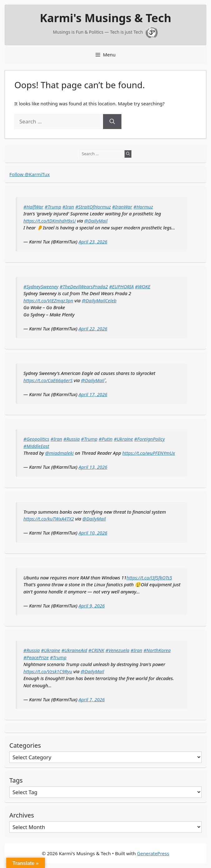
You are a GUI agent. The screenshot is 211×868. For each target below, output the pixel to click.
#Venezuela (117, 650)
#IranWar (122, 207)
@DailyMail (96, 221)
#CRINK (96, 650)
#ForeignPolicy (150, 439)
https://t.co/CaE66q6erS (48, 380)
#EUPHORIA (121, 286)
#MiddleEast (36, 446)
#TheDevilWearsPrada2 (84, 286)
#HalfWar (33, 207)
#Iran (68, 207)
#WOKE (142, 286)
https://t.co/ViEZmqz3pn (48, 300)
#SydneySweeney (41, 286)
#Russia (71, 439)
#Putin (105, 439)
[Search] (112, 122)
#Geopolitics (36, 439)
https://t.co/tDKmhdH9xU (50, 221)
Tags (16, 780)
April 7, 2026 (92, 699)
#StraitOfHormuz (93, 207)
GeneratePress (153, 853)
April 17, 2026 (93, 394)
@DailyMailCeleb (99, 300)
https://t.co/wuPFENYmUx (149, 453)
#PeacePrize (36, 657)
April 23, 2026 (93, 242)
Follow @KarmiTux (29, 174)
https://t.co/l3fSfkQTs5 (149, 578)
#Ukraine (123, 439)
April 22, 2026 (93, 328)
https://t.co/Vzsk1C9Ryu (48, 671)
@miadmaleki (59, 453)
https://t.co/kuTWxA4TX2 (49, 519)
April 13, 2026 (93, 467)
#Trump (53, 207)
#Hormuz (143, 207)
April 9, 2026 (92, 606)
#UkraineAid (74, 650)
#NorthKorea (157, 650)
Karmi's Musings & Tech (105, 18)
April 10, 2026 (93, 533)
